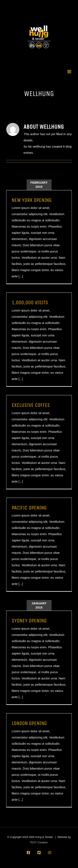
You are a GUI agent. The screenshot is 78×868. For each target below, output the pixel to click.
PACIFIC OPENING (29, 508)
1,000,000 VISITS (30, 302)
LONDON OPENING (29, 723)
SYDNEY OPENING (29, 621)
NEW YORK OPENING (32, 200)
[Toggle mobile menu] (70, 72)
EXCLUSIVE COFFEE (31, 405)
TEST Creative (39, 842)
